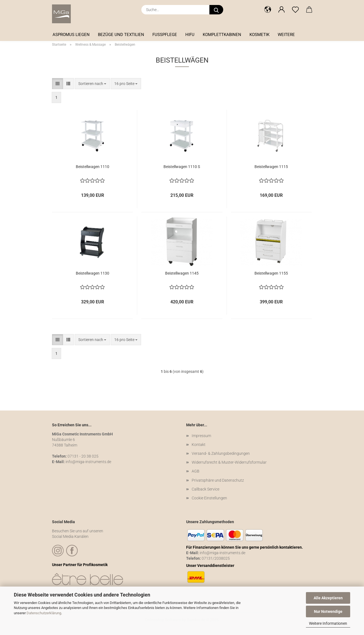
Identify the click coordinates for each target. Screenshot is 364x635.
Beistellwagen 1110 (93, 167)
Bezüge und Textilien (121, 35)
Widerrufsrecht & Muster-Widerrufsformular (229, 462)
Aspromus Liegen (71, 35)
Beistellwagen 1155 (271, 273)
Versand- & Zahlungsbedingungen (221, 453)
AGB (196, 471)
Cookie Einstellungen (209, 498)
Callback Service (206, 489)
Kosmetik (259, 35)
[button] (268, 10)
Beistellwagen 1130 (93, 273)
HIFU (190, 35)
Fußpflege (165, 35)
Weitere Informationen (328, 623)
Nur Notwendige (328, 611)
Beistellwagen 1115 (271, 167)
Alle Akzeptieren (328, 598)
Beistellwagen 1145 (182, 273)
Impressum (201, 436)
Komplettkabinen (222, 35)
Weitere (286, 35)
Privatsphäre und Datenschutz (218, 480)
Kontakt (199, 445)
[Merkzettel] (295, 10)
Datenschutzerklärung (44, 613)
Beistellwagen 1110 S (182, 167)
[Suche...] (216, 10)
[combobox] (92, 84)
